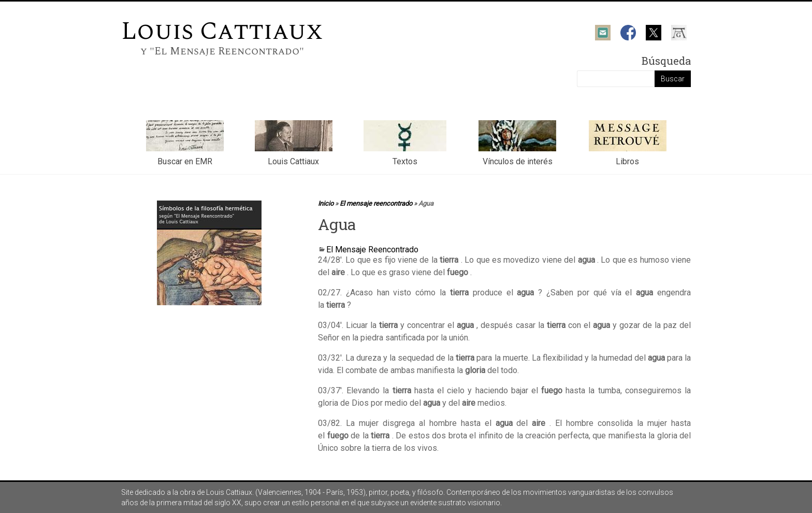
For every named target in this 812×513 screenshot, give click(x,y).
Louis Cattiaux (222, 31)
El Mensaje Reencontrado (372, 250)
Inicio (326, 203)
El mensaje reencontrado (376, 203)
